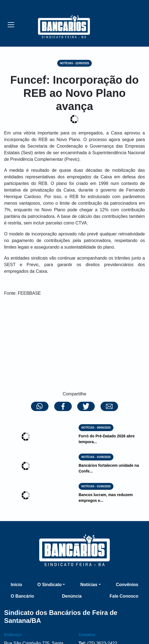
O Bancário (22, 596)
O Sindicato (49, 585)
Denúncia (72, 596)
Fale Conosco (124, 596)
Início (16, 585)
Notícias (89, 585)
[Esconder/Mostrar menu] (11, 24)
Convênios (127, 585)
